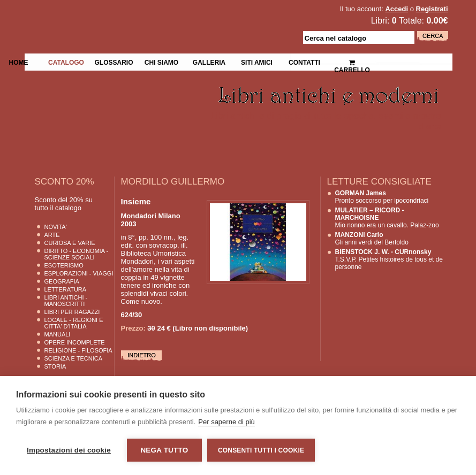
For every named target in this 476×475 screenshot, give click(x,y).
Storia (55, 366)
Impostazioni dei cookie (69, 450)
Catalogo (66, 62)
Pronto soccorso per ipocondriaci (382, 197)
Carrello (352, 62)
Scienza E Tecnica (74, 358)
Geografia (62, 281)
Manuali (58, 334)
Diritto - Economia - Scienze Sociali (77, 254)
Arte (52, 235)
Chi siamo (161, 62)
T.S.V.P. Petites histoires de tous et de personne (389, 259)
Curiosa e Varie (70, 243)
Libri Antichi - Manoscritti (66, 301)
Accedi (396, 9)
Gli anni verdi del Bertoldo (372, 239)
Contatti (304, 62)
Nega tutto (164, 450)
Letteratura (66, 289)
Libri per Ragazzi (72, 312)
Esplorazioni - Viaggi (79, 273)
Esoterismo (64, 265)
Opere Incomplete (75, 342)
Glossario (114, 62)
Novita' (56, 227)
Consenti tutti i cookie (261, 450)
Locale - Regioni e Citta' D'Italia (74, 323)
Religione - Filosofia (78, 350)
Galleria (209, 62)
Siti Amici (257, 62)
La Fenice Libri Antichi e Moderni (118, 16)
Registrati (432, 9)
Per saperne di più (226, 422)
